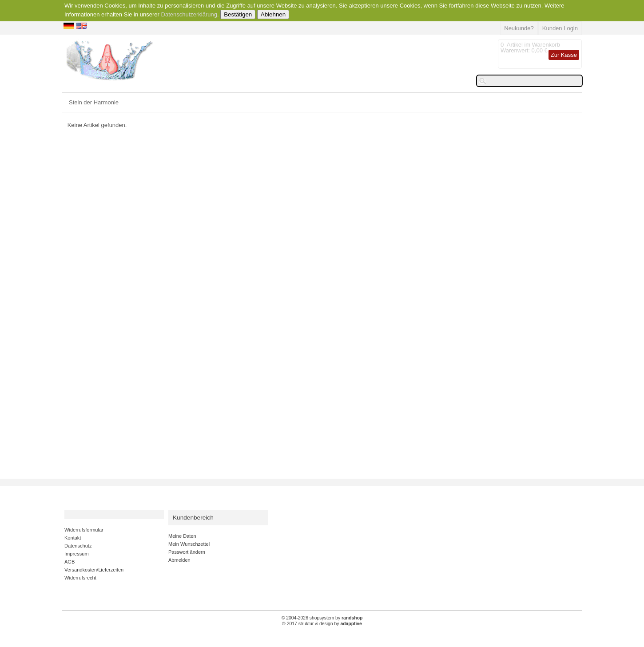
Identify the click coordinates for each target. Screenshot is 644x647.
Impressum (77, 554)
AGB (70, 562)
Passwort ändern (187, 552)
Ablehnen (273, 14)
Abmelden (179, 560)
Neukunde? (519, 28)
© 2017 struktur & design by (322, 624)
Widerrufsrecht (80, 578)
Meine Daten (182, 536)
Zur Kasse (564, 55)
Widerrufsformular (84, 530)
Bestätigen (238, 14)
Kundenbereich (193, 518)
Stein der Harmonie (94, 102)
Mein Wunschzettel (189, 544)
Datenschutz (78, 546)
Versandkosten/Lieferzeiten (94, 570)
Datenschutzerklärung (189, 14)
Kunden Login (560, 28)
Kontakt (73, 538)
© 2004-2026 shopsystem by (322, 618)
